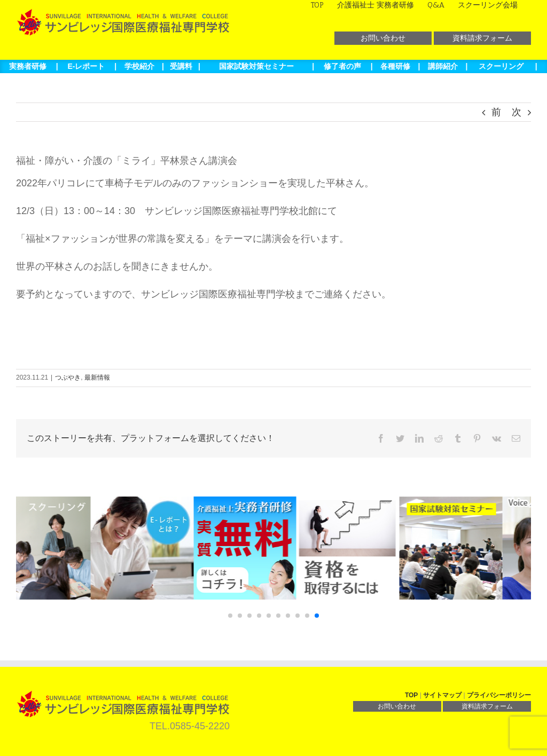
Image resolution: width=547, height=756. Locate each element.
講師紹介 (443, 66)
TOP (411, 695)
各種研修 (395, 66)
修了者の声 (342, 66)
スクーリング (501, 66)
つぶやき (68, 377)
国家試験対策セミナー (256, 66)
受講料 (181, 66)
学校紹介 (139, 66)
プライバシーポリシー (499, 695)
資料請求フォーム (482, 38)
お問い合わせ (383, 38)
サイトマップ (442, 695)
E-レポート (86, 66)
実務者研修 (28, 66)
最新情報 (97, 377)
